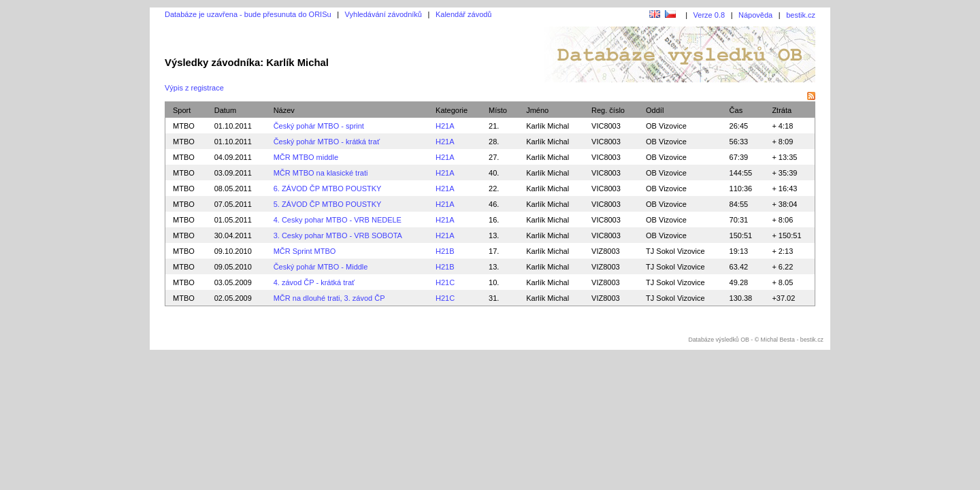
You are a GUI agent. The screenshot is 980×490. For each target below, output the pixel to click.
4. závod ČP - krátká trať (314, 282)
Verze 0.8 (709, 15)
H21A (445, 126)
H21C (445, 282)
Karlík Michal (548, 126)
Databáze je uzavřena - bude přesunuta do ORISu (248, 14)
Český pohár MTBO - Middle (321, 267)
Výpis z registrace (194, 88)
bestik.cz (801, 15)
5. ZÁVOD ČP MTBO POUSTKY (328, 204)
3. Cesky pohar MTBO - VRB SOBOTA (338, 235)
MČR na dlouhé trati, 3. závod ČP (329, 298)
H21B (445, 251)
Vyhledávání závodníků (383, 14)
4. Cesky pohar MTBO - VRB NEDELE (338, 220)
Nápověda (755, 15)
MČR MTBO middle (306, 157)
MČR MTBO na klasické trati (321, 173)
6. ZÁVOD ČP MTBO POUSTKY (328, 189)
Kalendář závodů (464, 14)
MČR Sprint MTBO (305, 251)
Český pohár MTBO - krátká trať (327, 142)
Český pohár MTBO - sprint (319, 126)
